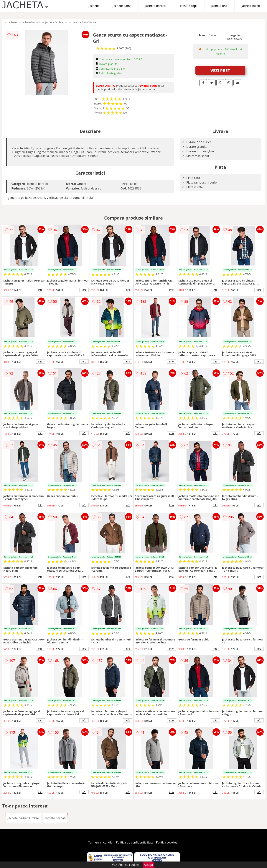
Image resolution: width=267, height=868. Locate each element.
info (40, 290)
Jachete (94, 6)
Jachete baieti (251, 6)
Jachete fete (220, 6)
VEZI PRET (220, 70)
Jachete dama (122, 6)
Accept (149, 865)
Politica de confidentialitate (135, 842)
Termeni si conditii (101, 842)
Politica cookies (167, 842)
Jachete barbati (156, 6)
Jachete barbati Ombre (82, 22)
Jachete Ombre (54, 22)
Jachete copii (189, 6)
